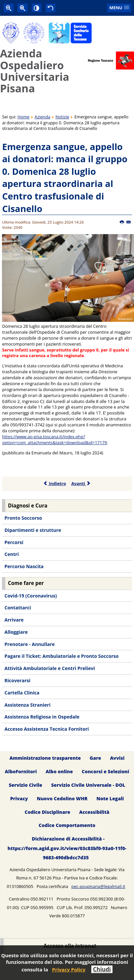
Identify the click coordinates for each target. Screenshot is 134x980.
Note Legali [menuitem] (110, 798)
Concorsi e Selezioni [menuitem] (105, 771)
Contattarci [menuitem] (18, 608)
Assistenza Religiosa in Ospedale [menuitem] (42, 717)
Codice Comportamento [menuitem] (67, 826)
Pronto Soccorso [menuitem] (23, 518)
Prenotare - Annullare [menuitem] (29, 644)
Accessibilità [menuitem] (94, 812)
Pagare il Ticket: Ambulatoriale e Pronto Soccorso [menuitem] (61, 656)
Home (23, 117)
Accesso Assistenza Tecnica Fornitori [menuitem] (46, 729)
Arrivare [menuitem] (14, 620)
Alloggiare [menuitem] (16, 632)
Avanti (81, 483)
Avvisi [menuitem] (117, 758)
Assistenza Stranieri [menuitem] (27, 705)
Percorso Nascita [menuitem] (24, 566)
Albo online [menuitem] (59, 771)
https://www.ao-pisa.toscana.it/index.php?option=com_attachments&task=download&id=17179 (54, 440)
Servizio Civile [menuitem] (25, 785)
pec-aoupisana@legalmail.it (98, 886)
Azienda (43, 117)
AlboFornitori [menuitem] (21, 771)
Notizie (63, 117)
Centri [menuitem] (11, 554)
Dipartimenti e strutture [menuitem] (33, 530)
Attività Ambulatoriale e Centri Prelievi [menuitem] (49, 668)
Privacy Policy (69, 969)
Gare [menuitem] (95, 758)
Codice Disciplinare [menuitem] (48, 812)
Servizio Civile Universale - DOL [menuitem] (88, 785)
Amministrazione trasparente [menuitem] (45, 758)
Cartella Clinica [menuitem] (22, 693)
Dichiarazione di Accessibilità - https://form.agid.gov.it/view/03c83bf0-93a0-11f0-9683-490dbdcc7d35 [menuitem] (67, 848)
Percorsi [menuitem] (14, 542)
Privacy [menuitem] (19, 798)
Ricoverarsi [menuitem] (17, 680)
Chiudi (102, 969)
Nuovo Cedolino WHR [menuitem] (62, 798)
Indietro (55, 483)
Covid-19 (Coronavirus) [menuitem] (30, 596)
